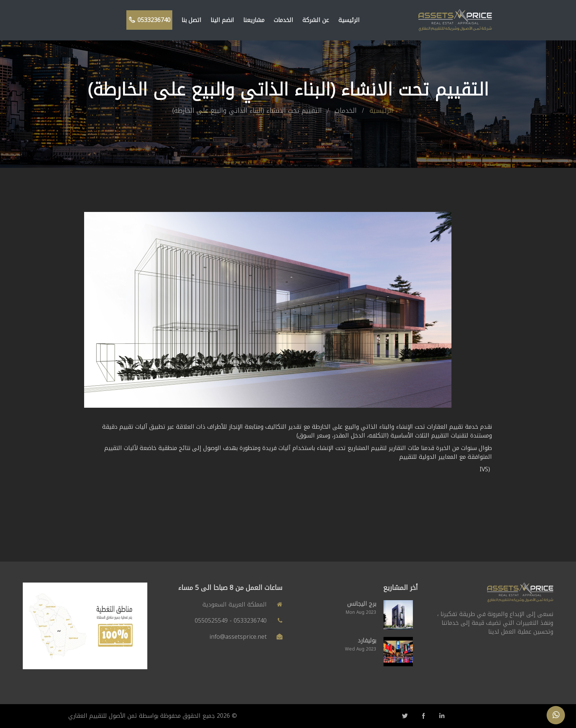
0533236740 (149, 20)
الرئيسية (349, 20)
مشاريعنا (254, 20)
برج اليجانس (362, 604)
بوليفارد (367, 640)
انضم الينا (222, 20)
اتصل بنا (191, 20)
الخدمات (283, 20)
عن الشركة (316, 20)
